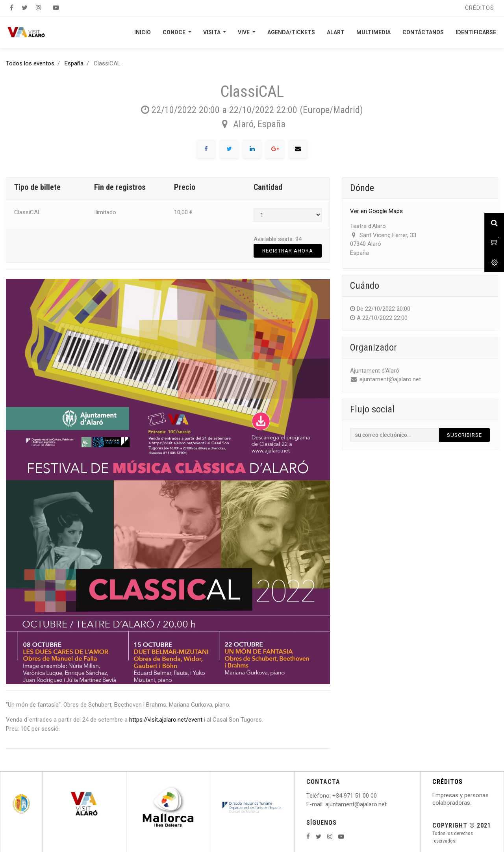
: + (333, 796)
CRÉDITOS (447, 782)
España (74, 63)
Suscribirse (464, 435)
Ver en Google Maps (376, 211)
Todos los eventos (30, 63)
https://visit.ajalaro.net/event (166, 720)
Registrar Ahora (288, 251)
